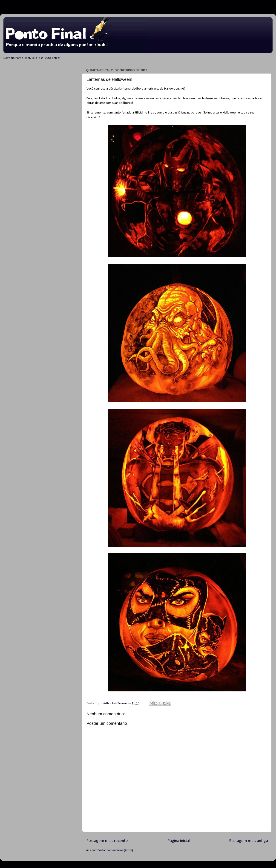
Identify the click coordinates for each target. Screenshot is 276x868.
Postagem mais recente (107, 841)
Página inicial (179, 841)
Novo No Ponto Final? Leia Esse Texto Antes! (32, 58)
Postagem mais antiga (249, 841)
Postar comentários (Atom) (115, 850)
